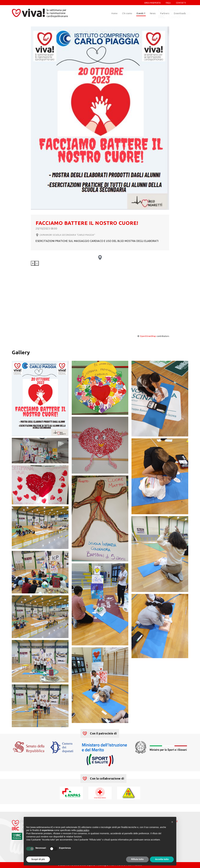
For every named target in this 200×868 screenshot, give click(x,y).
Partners (165, 13)
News (153, 13)
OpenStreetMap (148, 336)
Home (114, 13)
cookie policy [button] (83, 830)
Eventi (140, 13)
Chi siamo (127, 13)
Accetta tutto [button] (162, 859)
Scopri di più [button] (38, 859)
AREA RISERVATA (152, 3)
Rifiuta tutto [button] (137, 859)
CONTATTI (181, 3)
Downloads (180, 13)
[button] (172, 822)
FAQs (168, 3)
